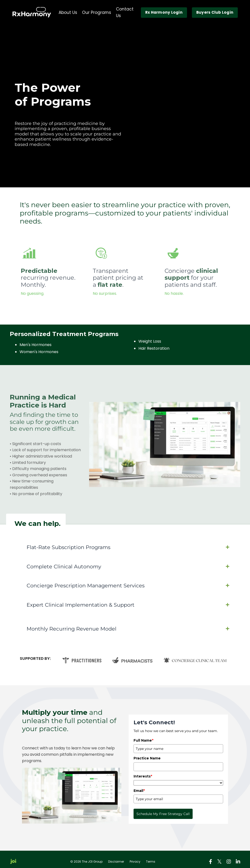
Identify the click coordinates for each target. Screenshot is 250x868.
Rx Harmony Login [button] (163, 13)
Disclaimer (116, 857)
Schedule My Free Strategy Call (163, 810)
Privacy (135, 857)
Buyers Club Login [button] (215, 13)
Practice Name (147, 754)
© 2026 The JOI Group (86, 857)
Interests (143, 772)
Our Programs (93, 13)
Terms (151, 857)
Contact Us (126, 13)
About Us (64, 13)
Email (139, 786)
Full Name (143, 736)
